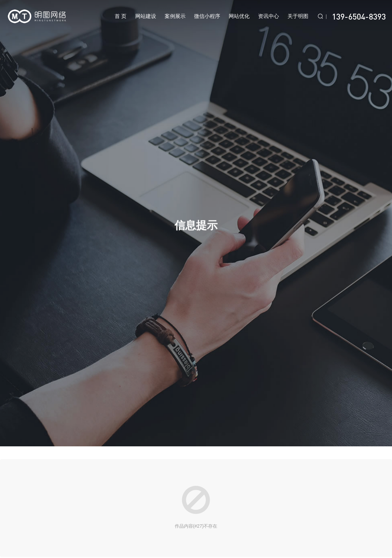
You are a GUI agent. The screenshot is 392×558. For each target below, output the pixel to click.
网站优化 (239, 16)
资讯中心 (269, 16)
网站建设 (146, 16)
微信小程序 (207, 16)
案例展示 (175, 16)
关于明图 (298, 16)
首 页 (121, 16)
